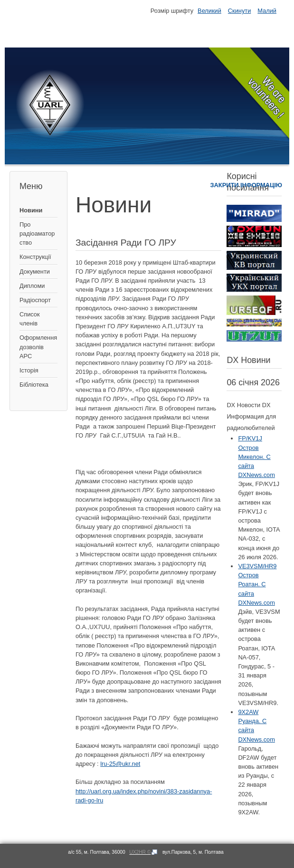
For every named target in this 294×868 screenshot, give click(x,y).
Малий (267, 11)
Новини (31, 210)
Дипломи (32, 286)
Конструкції (35, 257)
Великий (209, 11)
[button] (148, 820)
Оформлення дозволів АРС (38, 347)
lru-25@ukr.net (120, 764)
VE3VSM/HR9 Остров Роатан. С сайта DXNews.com (257, 584)
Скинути (239, 11)
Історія (29, 370)
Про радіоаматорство (37, 234)
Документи (35, 272)
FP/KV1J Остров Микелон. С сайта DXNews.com (256, 457)
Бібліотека (34, 385)
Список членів (30, 319)
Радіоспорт (35, 300)
